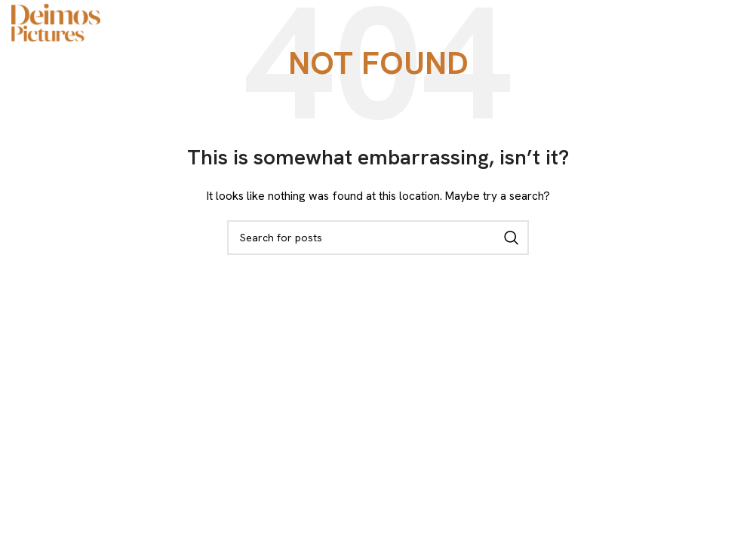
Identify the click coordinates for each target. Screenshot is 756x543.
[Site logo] (56, 21)
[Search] (378, 238)
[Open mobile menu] (737, 23)
